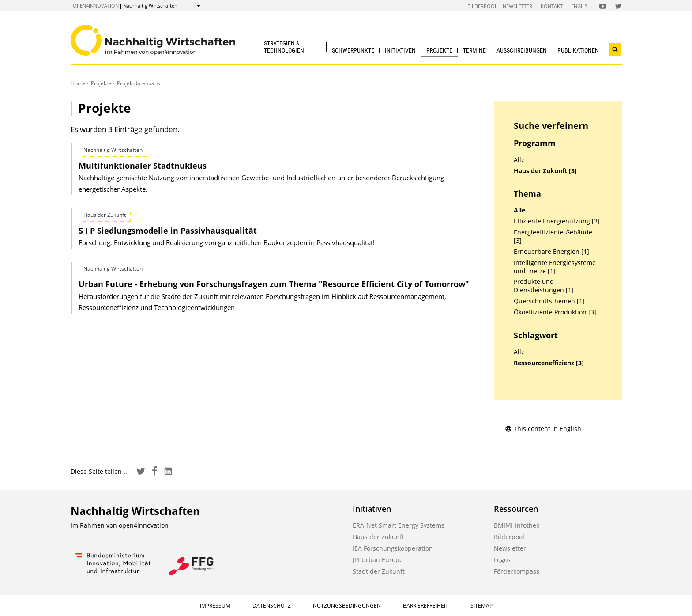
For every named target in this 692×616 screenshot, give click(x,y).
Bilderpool (482, 6)
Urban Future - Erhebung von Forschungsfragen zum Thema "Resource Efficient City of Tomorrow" (274, 284)
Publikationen (578, 50)
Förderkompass (517, 571)
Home (78, 83)
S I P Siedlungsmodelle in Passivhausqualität (168, 231)
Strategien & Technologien (284, 47)
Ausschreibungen (522, 50)
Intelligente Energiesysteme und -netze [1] (555, 267)
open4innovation (96, 6)
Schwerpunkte (353, 50)
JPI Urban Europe (378, 560)
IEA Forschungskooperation (393, 548)
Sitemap (481, 606)
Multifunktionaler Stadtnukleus (143, 166)
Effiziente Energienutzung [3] (557, 221)
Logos (502, 560)
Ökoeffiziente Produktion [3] (555, 312)
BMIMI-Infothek (517, 525)
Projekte (439, 50)
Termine (474, 50)
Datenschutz (272, 606)
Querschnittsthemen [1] (549, 301)
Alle (519, 160)
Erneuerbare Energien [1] (551, 252)
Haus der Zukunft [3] (545, 171)
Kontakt (552, 6)
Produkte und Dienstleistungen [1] (544, 286)
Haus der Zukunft (378, 537)
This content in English (543, 429)
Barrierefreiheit (426, 606)
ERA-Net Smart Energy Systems (399, 525)
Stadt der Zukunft (379, 571)
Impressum (215, 606)
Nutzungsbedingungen (347, 606)
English (581, 6)
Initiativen (400, 50)
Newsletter (517, 6)
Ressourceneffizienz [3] (549, 363)
